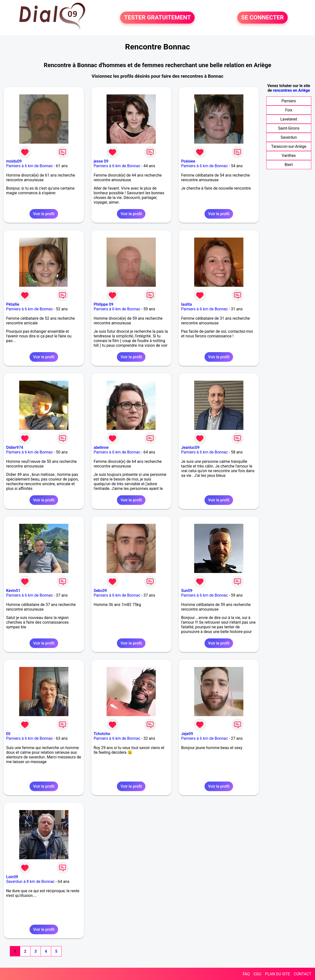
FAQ (246, 974)
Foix (289, 110)
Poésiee (188, 161)
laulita (187, 304)
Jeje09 (187, 734)
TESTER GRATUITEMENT (157, 18)
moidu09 (14, 161)
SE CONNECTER (262, 18)
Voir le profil (44, 214)
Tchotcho (102, 734)
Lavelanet (289, 119)
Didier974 (15, 447)
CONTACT (302, 974)
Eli (8, 734)
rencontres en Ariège (291, 90)
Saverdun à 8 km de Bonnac (30, 882)
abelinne (101, 447)
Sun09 (187, 591)
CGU (257, 974)
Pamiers (289, 101)
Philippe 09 (104, 304)
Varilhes (289, 156)
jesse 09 (101, 161)
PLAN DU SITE (278, 974)
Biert (289, 165)
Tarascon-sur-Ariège (289, 146)
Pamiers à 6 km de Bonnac (30, 166)
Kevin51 (13, 591)
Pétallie (13, 304)
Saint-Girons (289, 128)
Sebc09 (100, 591)
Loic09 (12, 877)
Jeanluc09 (190, 447)
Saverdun (289, 137)
